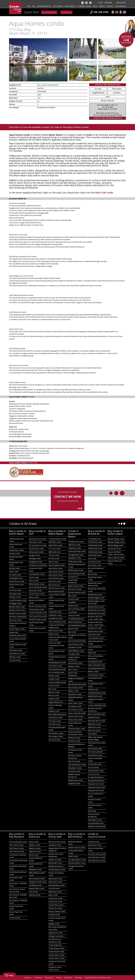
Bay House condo (75, 589)
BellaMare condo (35, 870)
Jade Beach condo (55, 879)
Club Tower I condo (16, 845)
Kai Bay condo (54, 676)
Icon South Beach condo (38, 587)
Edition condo (54, 634)
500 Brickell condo (95, 555)
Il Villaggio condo (15, 603)
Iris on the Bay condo (56, 672)
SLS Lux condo (93, 767)
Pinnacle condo (54, 915)
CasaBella (72, 602)
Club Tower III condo (17, 852)
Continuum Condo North (38, 565)
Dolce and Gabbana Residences (96, 657)
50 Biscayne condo (75, 561)
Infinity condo (93, 690)
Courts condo (34, 577)
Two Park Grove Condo (97, 861)
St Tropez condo (55, 721)
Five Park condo (15, 590)
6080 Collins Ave (55, 552)
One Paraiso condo (75, 710)
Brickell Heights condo (96, 598)
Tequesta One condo (96, 784)
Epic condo (72, 632)
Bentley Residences (56, 866)
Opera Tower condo (76, 716)
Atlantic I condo (35, 845)
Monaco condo (54, 692)
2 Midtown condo (75, 548)
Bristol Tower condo (95, 631)
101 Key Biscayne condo (18, 842)
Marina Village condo (116, 545)
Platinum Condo (74, 738)
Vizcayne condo (74, 771)
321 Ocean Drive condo (38, 545)
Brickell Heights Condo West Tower (96, 602)
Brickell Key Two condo (97, 613)
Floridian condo (15, 597)
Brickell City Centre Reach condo (95, 584)
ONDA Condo (73, 856)
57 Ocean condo (55, 549)
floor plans (117, 89)
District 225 (92, 653)
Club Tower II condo (17, 848)
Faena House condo (17, 581)
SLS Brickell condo (95, 764)
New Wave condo (75, 694)
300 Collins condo (35, 542)
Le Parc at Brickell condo (97, 705)
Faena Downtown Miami (77, 641)
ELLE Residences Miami (77, 625)
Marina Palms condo (37, 888)
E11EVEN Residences (76, 619)
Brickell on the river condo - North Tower (96, 618)
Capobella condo (55, 612)
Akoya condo (53, 562)
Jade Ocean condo (55, 882)
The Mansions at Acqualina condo (55, 941)
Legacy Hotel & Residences (74, 659)
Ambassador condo (36, 552)
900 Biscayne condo (76, 570)
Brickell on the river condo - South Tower (96, 624)
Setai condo (14, 632)
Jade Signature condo (57, 885)
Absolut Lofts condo (36, 549)
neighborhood (98, 93)
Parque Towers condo (57, 911)
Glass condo (34, 581)
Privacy (59, 978)
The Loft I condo (74, 761)
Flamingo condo (15, 594)
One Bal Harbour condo (77, 860)
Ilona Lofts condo (35, 591)
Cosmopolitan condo (37, 574)
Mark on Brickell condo (96, 714)
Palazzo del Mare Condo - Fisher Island (116, 553)
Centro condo (73, 606)
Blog (95, 6)
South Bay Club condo (17, 635)
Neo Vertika (92, 734)
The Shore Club (54, 740)
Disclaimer (68, 978)
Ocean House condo (37, 609)
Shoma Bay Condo (55, 718)
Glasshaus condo (95, 845)
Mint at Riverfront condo (77, 684)
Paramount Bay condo (77, 729)
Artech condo (34, 842)
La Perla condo (54, 888)
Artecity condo (15, 553)
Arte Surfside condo (56, 578)
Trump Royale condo (56, 952)
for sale (98, 89)
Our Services (121, 6)
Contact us (66, 12)
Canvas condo (74, 599)
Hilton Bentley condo (37, 584)
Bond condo (93, 574)
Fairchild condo (94, 842)
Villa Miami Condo (75, 768)
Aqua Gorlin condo (56, 568)
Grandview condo (55, 666)
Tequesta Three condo (97, 787)
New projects (70, 6)
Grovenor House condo (97, 854)
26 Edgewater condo (76, 555)
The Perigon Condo (56, 736)
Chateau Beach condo (57, 870)
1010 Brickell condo (95, 542)
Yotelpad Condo (74, 783)
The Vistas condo (16, 650)
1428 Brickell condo (95, 552)
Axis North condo (94, 562)
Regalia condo (54, 924)
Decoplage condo (16, 578)
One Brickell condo (95, 749)
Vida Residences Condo (77, 765)
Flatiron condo (93, 671)
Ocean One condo (55, 902)
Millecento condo (94, 724)
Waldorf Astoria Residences (74, 776)
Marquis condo (74, 666)
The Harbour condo (56, 733)
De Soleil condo (15, 575)
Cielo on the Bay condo (57, 622)
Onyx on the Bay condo (77, 713)
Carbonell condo (94, 635)
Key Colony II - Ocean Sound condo (17, 890)
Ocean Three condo (56, 905)
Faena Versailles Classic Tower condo (58, 638)
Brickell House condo (96, 607)
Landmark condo (35, 885)
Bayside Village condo (116, 539)
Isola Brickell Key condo (97, 693)
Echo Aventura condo (37, 879)
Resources (49, 978)
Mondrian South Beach (18, 617)
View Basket (121, 3)
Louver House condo (37, 594)
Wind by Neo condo (76, 780)
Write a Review (108, 101)
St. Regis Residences (96, 777)
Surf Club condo (55, 724)
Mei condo (52, 689)
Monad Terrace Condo (18, 613)
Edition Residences (75, 622)
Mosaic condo (54, 695)
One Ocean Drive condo (38, 616)
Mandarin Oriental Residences (95, 710)
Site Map (78, 978)
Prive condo (33, 892)
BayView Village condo (116, 542)
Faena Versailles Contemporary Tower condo (57, 645)
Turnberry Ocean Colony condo (55, 968)
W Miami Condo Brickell (97, 826)
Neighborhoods (44, 6)
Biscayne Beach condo (77, 592)
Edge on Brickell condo (96, 665)
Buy (29, 6)
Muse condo (53, 895)
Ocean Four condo (55, 898)
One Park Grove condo (97, 857)
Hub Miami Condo (75, 647)
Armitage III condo (36, 562)
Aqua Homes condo (56, 572)
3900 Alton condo (55, 542)
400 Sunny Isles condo (57, 842)
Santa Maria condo (95, 755)
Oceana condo (15, 918)
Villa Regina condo (95, 820)
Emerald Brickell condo (96, 668)
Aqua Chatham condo (57, 565)
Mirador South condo (17, 610)
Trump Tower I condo (56, 955)
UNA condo (92, 811)
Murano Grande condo (38, 606)
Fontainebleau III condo (57, 663)
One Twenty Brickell (95, 752)
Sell (34, 6)
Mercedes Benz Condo (97, 721)
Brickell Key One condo (97, 610)
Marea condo (34, 597)
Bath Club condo (104, 193)
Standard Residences (96, 781)
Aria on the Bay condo (76, 574)
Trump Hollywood (55, 945)
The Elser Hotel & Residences (75, 757)
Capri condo (14, 571)
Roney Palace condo (17, 629)
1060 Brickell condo (95, 549)
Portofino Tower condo (38, 619)
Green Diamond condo (57, 669)
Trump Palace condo (56, 948)
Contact (110, 6)
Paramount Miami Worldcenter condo (75, 733)
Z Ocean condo (15, 660)
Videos (102, 6)
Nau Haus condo (15, 620)
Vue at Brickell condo (96, 823)
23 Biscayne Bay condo (77, 551)
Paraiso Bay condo (75, 720)
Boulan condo (14, 568)
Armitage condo (35, 559)
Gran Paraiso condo (76, 644)
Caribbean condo (55, 615)
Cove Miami (73, 612)
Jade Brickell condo (95, 696)
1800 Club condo (74, 545)
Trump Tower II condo (57, 958)
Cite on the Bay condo (76, 609)
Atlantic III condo (35, 852)
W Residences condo (17, 653)
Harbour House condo (77, 847)
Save (108, 97)
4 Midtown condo (75, 558)
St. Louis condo (94, 774)
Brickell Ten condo (95, 628)
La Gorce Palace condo (57, 682)
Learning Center (85, 6)
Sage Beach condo (56, 933)
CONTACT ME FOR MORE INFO (108, 85)
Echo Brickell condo (95, 662)
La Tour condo (54, 686)
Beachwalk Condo (55, 863)
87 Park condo (54, 559)
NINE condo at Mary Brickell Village (95, 738)
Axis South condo (94, 565)
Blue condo (72, 596)
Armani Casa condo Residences (56, 855)
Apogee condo (34, 555)
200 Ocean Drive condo (38, 539)
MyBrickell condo (94, 727)
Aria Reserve (73, 577)
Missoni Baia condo (76, 688)
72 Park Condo (54, 555)
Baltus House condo (76, 586)
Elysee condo (73, 629)
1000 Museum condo (76, 542)
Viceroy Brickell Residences (94, 815)
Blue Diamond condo (56, 591)
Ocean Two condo (55, 908)
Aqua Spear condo (56, 575)
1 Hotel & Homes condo (57, 539)
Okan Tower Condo (75, 703)
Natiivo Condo (73, 691)
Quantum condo (74, 741)
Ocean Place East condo (38, 613)
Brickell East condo (95, 595)
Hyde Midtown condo (76, 651)
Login (101, 3)
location (117, 93)
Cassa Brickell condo (96, 638)
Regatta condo (54, 711)
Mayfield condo (94, 717)
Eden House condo (56, 631)
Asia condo (92, 559)
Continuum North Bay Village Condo (57, 626)
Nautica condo (54, 699)
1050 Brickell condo (95, 545)
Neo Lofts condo (94, 731)
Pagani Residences (56, 702)
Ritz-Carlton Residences (57, 714)
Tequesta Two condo (96, 790)
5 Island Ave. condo (16, 550)
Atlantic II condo (35, 848)
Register (108, 3)
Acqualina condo (55, 845)
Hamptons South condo (38, 882)
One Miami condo (75, 707)
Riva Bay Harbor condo (77, 863)
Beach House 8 (54, 585)
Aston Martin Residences (73, 581)
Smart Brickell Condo (96, 771)
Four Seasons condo (96, 675)
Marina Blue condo (75, 663)
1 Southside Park (94, 539)
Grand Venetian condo (18, 600)
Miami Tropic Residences (73, 674)
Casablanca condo (56, 618)
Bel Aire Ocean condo (57, 588)
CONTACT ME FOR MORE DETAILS (108, 118)
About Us (28, 978)
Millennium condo (55, 892)
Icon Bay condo (74, 654)
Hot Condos (58, 6)
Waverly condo (15, 657)
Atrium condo (34, 855)
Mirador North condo (17, 607)
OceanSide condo (114, 549)
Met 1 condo (73, 670)
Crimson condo (74, 615)
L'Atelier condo (54, 679)
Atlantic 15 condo (55, 860)
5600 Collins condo (55, 545)
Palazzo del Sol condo (116, 558)
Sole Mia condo (35, 895)
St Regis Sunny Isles (56, 936)
